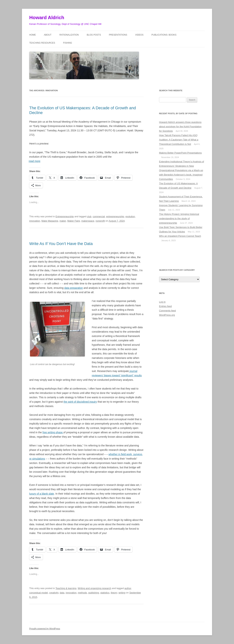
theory (114, 593)
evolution (130, 216)
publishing (94, 593)
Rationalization (69, 35)
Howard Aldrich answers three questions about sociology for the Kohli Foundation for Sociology (180, 127)
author (128, 588)
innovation (35, 221)
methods (82, 593)
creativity (54, 593)
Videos (139, 35)
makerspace (88, 221)
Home (33, 35)
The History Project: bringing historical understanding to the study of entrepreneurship (179, 218)
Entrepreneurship (65, 216)
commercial (99, 216)
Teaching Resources (42, 43)
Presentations (118, 35)
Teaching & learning (66, 588)
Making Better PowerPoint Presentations (180, 153)
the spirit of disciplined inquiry (80, 402)
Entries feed (165, 306)
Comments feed (167, 311)
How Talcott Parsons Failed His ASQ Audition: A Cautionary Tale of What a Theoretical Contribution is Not (179, 140)
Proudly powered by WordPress (45, 629)
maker (63, 221)
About (48, 35)
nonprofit (100, 221)
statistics (105, 593)
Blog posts (94, 35)
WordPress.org (167, 315)
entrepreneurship (115, 216)
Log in (162, 302)
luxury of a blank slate (42, 494)
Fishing (68, 43)
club (89, 216)
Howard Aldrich (47, 18)
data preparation (73, 288)
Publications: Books (164, 35)
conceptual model (39, 593)
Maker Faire (74, 221)
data (62, 593)
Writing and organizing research (94, 588)
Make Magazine (50, 221)
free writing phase (53, 432)
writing (122, 593)
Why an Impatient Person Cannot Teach (180, 236)
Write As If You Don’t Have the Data (61, 244)
